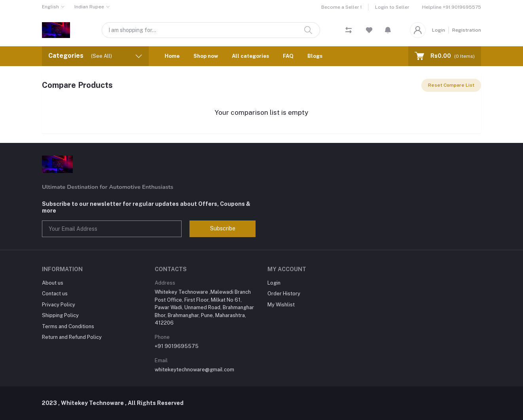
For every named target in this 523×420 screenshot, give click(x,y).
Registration (467, 30)
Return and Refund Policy (72, 337)
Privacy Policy (59, 305)
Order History (284, 294)
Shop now (206, 56)
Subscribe (223, 228)
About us (53, 283)
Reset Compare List (451, 85)
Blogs (315, 56)
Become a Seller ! (341, 7)
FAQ (288, 56)
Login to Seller (392, 7)
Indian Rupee (89, 7)
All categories (250, 56)
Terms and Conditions (68, 326)
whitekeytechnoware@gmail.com (194, 370)
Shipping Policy (60, 315)
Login (439, 30)
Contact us (55, 294)
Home (172, 56)
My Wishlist (281, 305)
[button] (388, 30)
